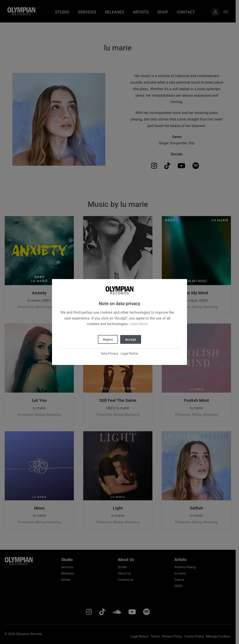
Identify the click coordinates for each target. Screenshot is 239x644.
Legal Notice (129, 353)
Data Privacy (110, 353)
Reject (108, 339)
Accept (131, 339)
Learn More (139, 324)
